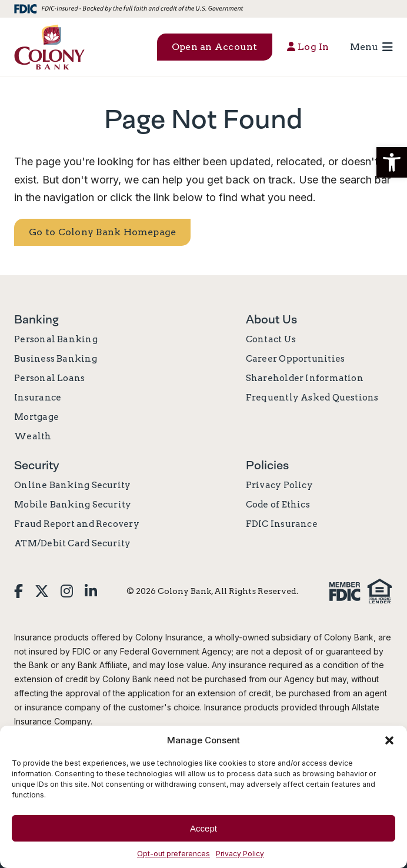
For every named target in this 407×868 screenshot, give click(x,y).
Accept (203, 828)
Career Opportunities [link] (296, 359)
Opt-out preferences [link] (174, 854)
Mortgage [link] (36, 417)
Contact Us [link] (271, 339)
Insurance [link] (38, 398)
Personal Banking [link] (56, 339)
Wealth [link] (33, 436)
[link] (49, 47)
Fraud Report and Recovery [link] (77, 524)
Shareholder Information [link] (305, 378)
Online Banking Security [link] (72, 485)
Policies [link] (267, 465)
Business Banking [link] (56, 359)
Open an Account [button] (215, 47)
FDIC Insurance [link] (282, 524)
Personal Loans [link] (49, 378)
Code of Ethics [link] (278, 505)
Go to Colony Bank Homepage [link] (102, 232)
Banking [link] (36, 319)
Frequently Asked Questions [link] (312, 398)
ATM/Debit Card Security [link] (72, 543)
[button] (392, 162)
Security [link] (37, 465)
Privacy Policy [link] (240, 854)
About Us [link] (271, 319)
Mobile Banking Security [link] (73, 505)
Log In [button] (308, 47)
